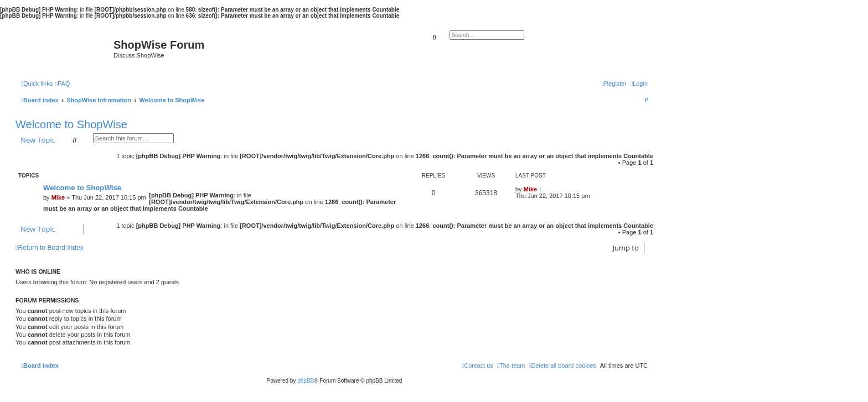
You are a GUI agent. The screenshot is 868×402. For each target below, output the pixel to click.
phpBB (306, 381)
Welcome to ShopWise (71, 124)
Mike (58, 197)
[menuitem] (63, 83)
